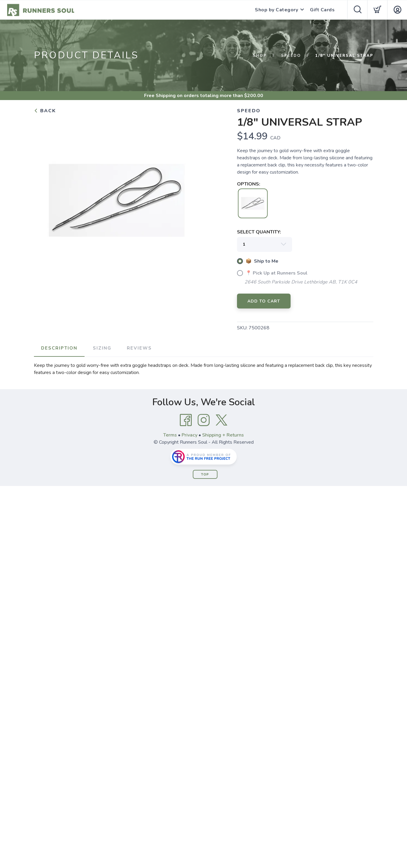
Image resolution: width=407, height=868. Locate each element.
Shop (260, 56)
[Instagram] (204, 420)
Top (205, 474)
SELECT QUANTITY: (259, 232)
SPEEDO (291, 56)
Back (45, 111)
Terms (170, 435)
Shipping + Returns (223, 435)
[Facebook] (186, 420)
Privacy (190, 435)
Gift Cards (322, 10)
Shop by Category (276, 10)
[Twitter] (222, 420)
